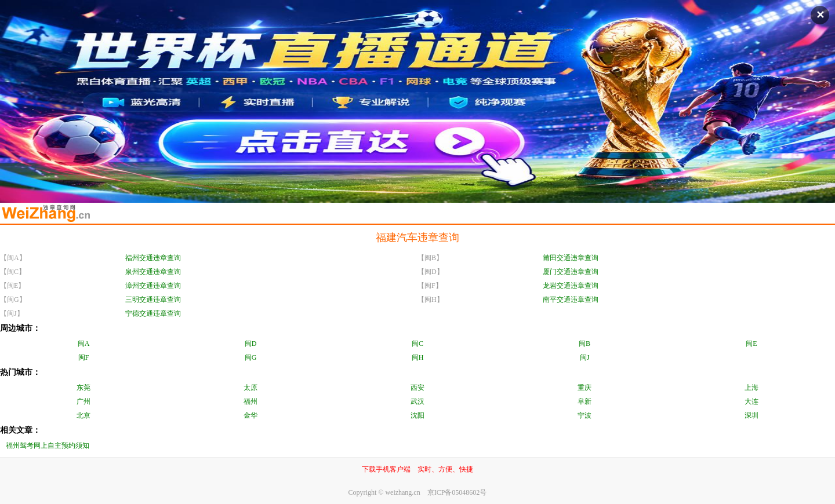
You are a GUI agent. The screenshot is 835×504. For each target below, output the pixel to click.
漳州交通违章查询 (153, 286)
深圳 (752, 415)
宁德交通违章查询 (153, 313)
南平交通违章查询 (571, 300)
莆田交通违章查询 (571, 258)
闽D (251, 344)
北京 (83, 415)
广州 (83, 401)
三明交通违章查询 (153, 300)
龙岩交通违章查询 (571, 286)
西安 (418, 388)
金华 (251, 415)
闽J (585, 357)
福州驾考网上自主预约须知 (48, 445)
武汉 (418, 401)
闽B (584, 344)
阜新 (584, 401)
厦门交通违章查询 (571, 272)
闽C (418, 344)
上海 (752, 388)
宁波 (584, 415)
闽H (418, 357)
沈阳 (418, 415)
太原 (251, 388)
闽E (751, 344)
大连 (752, 401)
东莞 (83, 388)
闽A (84, 344)
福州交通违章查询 (153, 258)
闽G (251, 357)
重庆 (584, 388)
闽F (84, 357)
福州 (251, 401)
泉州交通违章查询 (153, 272)
